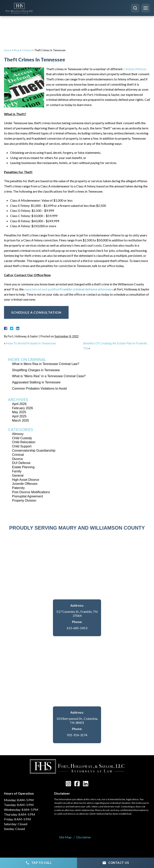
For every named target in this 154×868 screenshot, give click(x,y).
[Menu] (146, 8)
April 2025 (19, 416)
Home (8, 50)
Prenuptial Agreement (27, 496)
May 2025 (19, 412)
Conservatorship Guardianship (34, 450)
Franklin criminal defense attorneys (86, 289)
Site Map (65, 837)
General (18, 475)
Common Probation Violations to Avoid (39, 388)
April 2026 (19, 404)
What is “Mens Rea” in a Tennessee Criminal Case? (49, 376)
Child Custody (22, 438)
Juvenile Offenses (25, 484)
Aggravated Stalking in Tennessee (36, 382)
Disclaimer (84, 837)
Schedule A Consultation (36, 312)
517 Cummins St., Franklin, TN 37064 (77, 614)
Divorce (17, 459)
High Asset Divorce (26, 480)
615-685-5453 (77, 628)
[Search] (135, 8)
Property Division (24, 500)
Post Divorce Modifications (31, 492)
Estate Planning (23, 467)
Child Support (22, 446)
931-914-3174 (77, 735)
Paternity (18, 488)
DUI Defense (21, 463)
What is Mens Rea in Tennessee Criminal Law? (46, 364)
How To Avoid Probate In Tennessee (31, 343)
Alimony (18, 434)
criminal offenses (135, 69)
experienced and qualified (42, 289)
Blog (16, 50)
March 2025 (21, 420)
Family (17, 471)
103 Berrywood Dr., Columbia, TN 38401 (77, 721)
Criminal (27, 50)
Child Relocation (24, 442)
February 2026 (22, 408)
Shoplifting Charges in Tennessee (36, 370)
